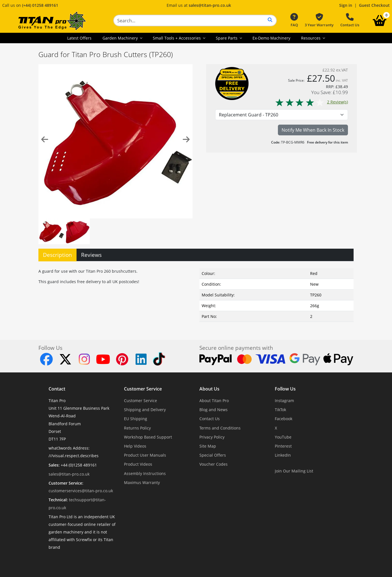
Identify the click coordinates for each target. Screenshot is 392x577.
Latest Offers (79, 38)
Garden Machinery (121, 38)
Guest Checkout (374, 5)
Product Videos (138, 464)
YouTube (283, 437)
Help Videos (135, 446)
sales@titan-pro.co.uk (210, 5)
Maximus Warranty (142, 482)
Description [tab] (57, 255)
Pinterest (283, 446)
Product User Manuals (145, 455)
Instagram (284, 401)
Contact (57, 389)
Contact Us (350, 20)
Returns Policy (137, 428)
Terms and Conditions (220, 428)
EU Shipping (136, 419)
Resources (311, 38)
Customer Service (143, 389)
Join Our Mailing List (294, 471)
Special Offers (213, 455)
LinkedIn (283, 455)
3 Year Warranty (319, 20)
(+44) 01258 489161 (40, 5)
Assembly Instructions (145, 473)
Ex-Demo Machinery (271, 38)
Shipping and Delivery (145, 410)
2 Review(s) (311, 102)
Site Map (208, 446)
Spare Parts (227, 38)
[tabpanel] (196, 294)
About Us (209, 389)
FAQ (294, 20)
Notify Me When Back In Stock (313, 130)
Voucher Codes (214, 464)
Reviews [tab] (91, 255)
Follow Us (285, 389)
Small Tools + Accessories (177, 38)
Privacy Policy (212, 437)
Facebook (284, 419)
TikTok (280, 410)
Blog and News (214, 410)
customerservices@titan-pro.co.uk (81, 491)
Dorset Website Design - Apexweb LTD (215, 561)
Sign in (346, 5)
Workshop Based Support (148, 437)
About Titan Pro (214, 401)
